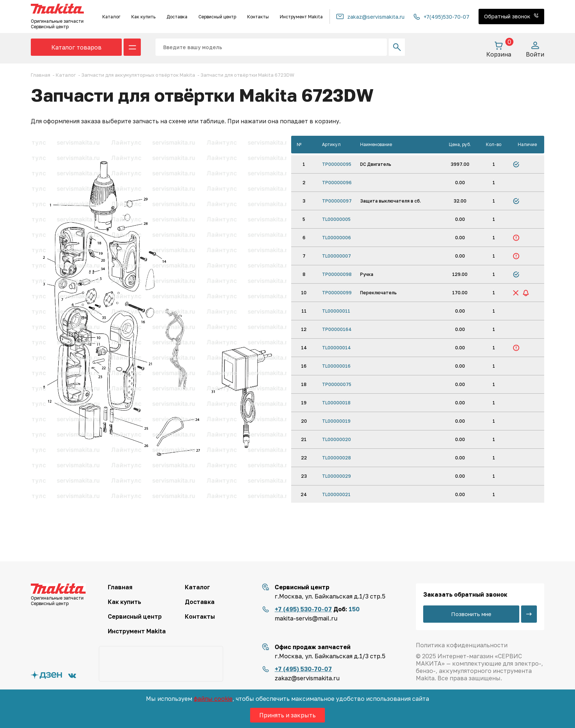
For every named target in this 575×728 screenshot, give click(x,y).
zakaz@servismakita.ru (370, 17)
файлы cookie (213, 699)
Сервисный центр (217, 17)
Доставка (177, 17)
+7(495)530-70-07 (442, 17)
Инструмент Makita (301, 17)
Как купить (143, 17)
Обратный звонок (511, 16)
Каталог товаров (76, 47)
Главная (120, 587)
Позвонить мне (471, 614)
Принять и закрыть (287, 715)
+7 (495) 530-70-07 (303, 609)
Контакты (258, 17)
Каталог (111, 17)
